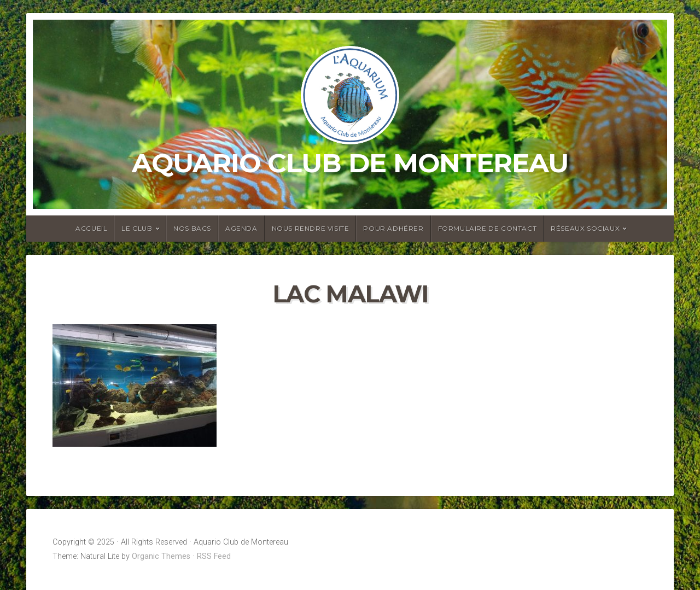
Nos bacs (192, 228)
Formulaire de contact (488, 228)
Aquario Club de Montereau (350, 163)
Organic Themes (161, 556)
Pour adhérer (393, 228)
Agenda (241, 228)
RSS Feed (214, 556)
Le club (137, 228)
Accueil (91, 228)
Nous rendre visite (311, 228)
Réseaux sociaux (585, 228)
